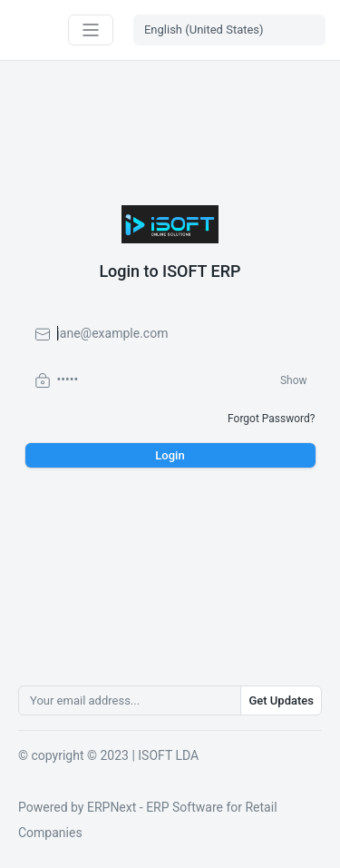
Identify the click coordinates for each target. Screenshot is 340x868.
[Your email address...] (130, 701)
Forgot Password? (271, 419)
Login (170, 455)
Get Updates (281, 700)
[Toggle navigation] (91, 30)
